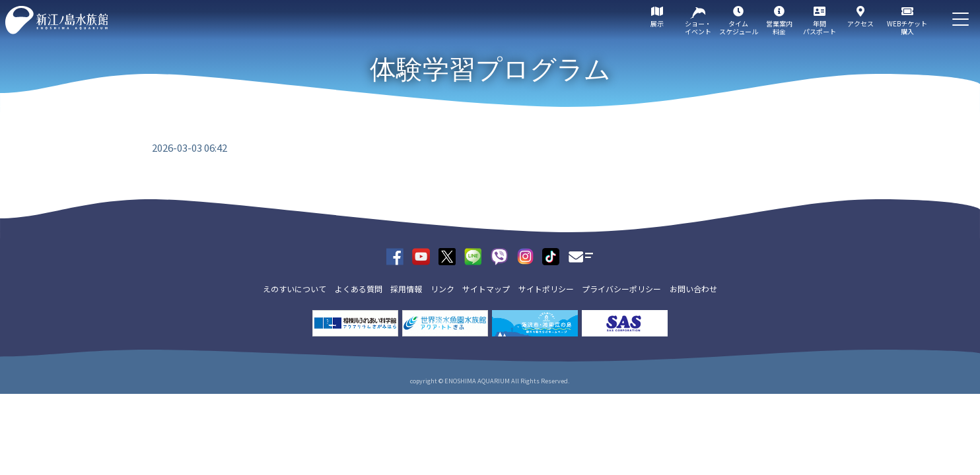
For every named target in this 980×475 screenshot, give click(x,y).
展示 (657, 23)
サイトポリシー (546, 289)
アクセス (860, 23)
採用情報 (406, 289)
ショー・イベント (698, 27)
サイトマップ (486, 289)
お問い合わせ (693, 289)
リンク (442, 289)
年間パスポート (820, 27)
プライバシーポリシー (621, 289)
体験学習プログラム (490, 69)
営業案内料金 (779, 27)
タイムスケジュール (739, 27)
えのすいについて (295, 289)
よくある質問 (359, 289)
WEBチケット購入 (907, 27)
